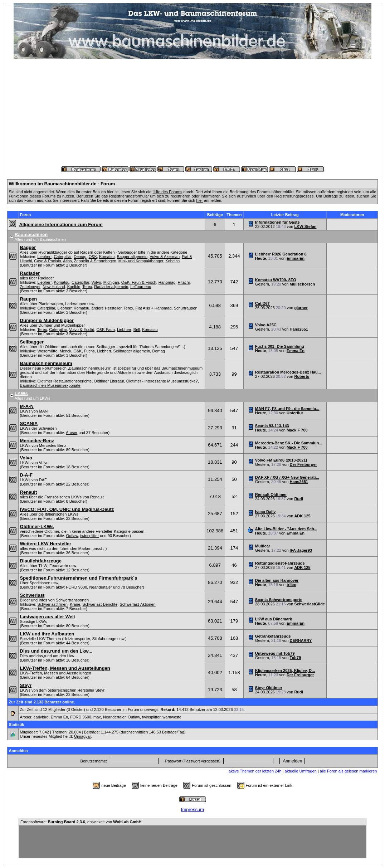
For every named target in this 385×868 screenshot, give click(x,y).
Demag (80, 257)
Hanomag (167, 282)
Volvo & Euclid (82, 330)
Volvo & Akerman (165, 257)
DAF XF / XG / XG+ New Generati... (287, 477)
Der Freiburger (303, 464)
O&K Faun (105, 330)
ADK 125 (302, 516)
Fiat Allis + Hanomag (153, 308)
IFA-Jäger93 (301, 550)
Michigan (111, 282)
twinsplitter (89, 536)
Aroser (72, 433)
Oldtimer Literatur (109, 381)
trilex (291, 585)
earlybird (41, 717)
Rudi (298, 499)
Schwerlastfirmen (53, 604)
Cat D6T (263, 303)
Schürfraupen (186, 308)
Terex (87, 287)
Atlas (67, 261)
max (97, 717)
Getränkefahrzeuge (273, 636)
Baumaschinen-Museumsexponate (50, 385)
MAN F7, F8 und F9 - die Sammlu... (287, 409)
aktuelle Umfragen (301, 771)
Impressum (192, 810)
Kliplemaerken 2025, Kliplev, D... (285, 670)
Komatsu (107, 257)
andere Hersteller (107, 308)
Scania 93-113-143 (272, 426)
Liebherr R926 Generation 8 (281, 254)
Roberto (302, 376)
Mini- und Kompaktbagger (141, 261)
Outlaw (72, 536)
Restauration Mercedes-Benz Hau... (288, 372)
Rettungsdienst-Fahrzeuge (280, 563)
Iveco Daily (265, 512)
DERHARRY (301, 640)
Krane (75, 604)
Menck (65, 351)
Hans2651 (299, 329)
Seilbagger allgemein (132, 351)
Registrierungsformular (129, 196)
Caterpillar (63, 257)
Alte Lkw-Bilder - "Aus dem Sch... (286, 529)
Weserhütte (48, 351)
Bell (137, 330)
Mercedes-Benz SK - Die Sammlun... (289, 443)
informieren (211, 196)
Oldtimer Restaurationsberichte (65, 381)
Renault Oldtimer (271, 494)
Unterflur (295, 413)
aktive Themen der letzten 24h (255, 771)
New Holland (54, 287)
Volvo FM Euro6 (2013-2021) (281, 460)
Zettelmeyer (30, 287)
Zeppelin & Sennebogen (95, 261)
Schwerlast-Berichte (100, 604)
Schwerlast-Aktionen (137, 604)
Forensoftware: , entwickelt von (81, 822)
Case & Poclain (47, 261)
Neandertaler (101, 587)
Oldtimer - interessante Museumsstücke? (162, 381)
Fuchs (89, 351)
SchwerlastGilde (310, 604)
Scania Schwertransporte (279, 600)
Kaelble (74, 287)
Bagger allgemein (132, 257)
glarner (301, 308)
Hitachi (184, 282)
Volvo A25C (266, 325)
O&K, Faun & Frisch (139, 282)
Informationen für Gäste (277, 222)
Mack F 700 (297, 430)
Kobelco (172, 261)
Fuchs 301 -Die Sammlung (280, 346)
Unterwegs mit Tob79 (275, 653)
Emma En (296, 258)
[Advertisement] (192, 113)
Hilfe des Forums (167, 192)
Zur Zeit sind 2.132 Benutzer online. (42, 702)
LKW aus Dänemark (274, 619)
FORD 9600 (77, 587)
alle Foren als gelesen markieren (349, 771)
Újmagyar (82, 736)
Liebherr (45, 257)
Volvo (96, 282)
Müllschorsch (303, 284)
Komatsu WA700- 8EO (276, 280)
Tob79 (296, 658)
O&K (93, 257)
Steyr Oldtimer (269, 688)
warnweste (172, 717)
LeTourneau (141, 287)
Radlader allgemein (111, 287)
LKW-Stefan (305, 226)
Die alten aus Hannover (277, 580)
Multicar (263, 546)
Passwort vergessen (201, 761)
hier (200, 200)
